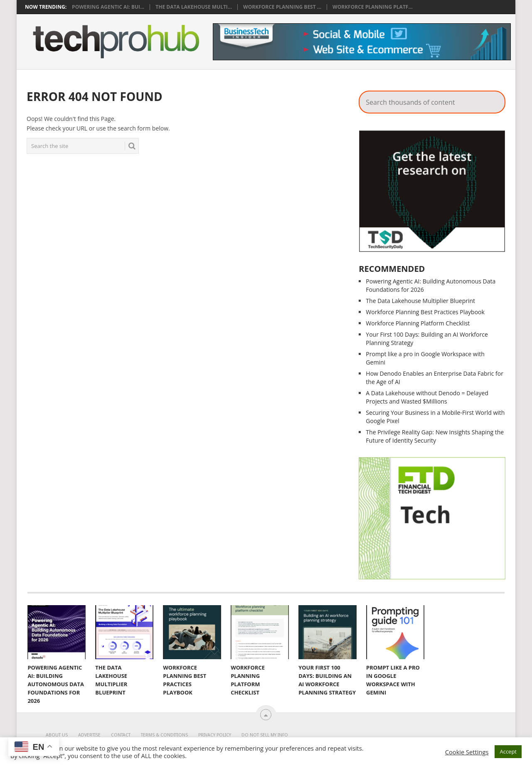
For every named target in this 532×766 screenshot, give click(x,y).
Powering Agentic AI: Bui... (108, 7)
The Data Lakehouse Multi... (194, 7)
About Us (57, 735)
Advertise (89, 735)
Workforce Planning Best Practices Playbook (425, 312)
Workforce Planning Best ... (282, 7)
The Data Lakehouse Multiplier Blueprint (420, 301)
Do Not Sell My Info (265, 735)
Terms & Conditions (164, 735)
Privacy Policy (215, 735)
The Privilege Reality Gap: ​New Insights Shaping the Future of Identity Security (435, 436)
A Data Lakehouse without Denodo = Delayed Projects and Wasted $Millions (427, 397)
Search (466, 89)
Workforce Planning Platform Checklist (418, 323)
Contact (121, 735)
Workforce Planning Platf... (373, 7)
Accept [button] (508, 751)
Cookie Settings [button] (467, 752)
